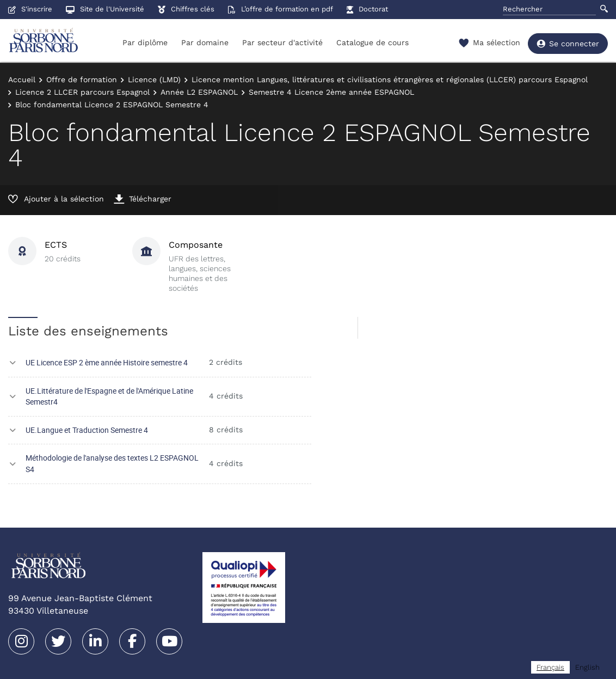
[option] (587, 667)
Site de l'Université (105, 9)
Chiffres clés (186, 9)
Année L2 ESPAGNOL (199, 92)
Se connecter (568, 44)
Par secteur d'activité (282, 42)
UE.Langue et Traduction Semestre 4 (87, 430)
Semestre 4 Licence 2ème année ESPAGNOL (331, 92)
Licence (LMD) (154, 79)
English (587, 667)
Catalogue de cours (372, 42)
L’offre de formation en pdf (281, 9)
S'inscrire (30, 9)
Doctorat (367, 9)
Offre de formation (82, 79)
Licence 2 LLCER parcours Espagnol (82, 92)
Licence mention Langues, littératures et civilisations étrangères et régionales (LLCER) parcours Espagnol (390, 79)
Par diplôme (145, 42)
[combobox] (550, 667)
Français (550, 667)
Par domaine (205, 42)
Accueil (22, 79)
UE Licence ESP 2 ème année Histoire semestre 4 (107, 362)
